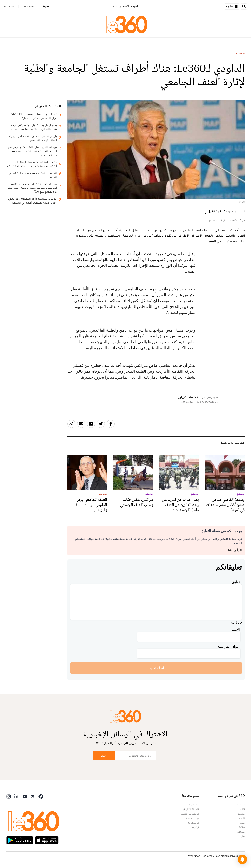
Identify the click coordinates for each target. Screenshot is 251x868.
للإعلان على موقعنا (190, 814)
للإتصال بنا (194, 823)
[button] (242, 859)
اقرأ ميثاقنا (235, 550)
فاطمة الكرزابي (215, 211)
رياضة (242, 827)
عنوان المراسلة (229, 646)
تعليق (236, 582)
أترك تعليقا (156, 668)
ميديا (242, 823)
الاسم (236, 630)
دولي (243, 836)
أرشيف (196, 827)
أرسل (104, 756)
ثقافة (242, 818)
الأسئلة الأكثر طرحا (190, 809)
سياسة (240, 54)
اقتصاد (241, 809)
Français (29, 6)
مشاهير (241, 832)
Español (9, 6)
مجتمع (241, 814)
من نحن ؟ (194, 805)
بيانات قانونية (192, 818)
